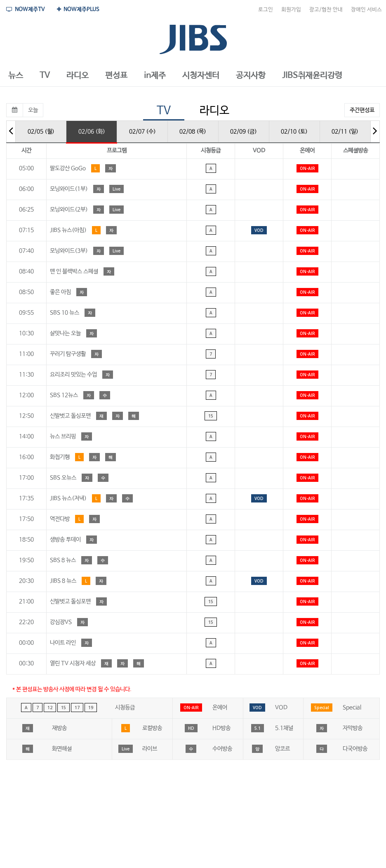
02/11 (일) (345, 132)
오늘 (33, 110)
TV (164, 111)
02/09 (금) (244, 132)
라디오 (214, 111)
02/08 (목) (193, 132)
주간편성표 (362, 110)
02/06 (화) (92, 132)
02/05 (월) (41, 132)
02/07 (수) (142, 132)
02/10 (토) (294, 132)
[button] (16, 76)
